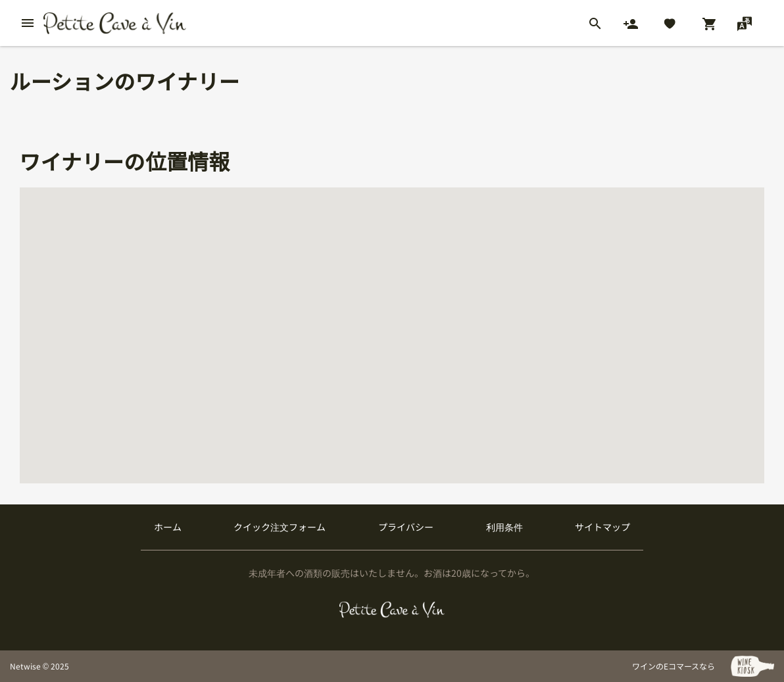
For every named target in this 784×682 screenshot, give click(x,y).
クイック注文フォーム (280, 527)
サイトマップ (602, 527)
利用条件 (504, 527)
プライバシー (406, 527)
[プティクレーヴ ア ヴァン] (392, 610)
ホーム (168, 527)
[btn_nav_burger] (28, 23)
